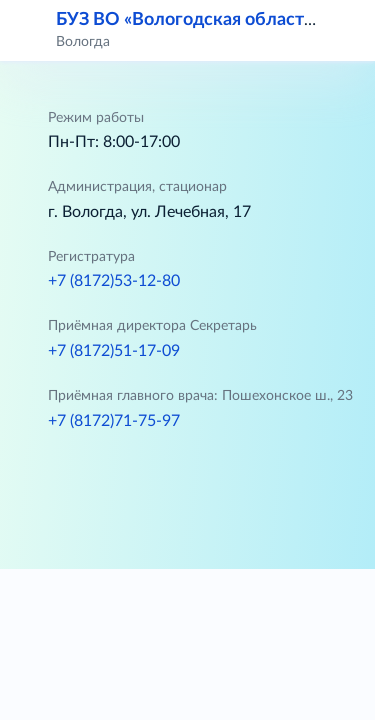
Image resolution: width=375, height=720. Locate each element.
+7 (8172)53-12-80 (114, 281)
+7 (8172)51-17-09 (114, 351)
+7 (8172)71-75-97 (114, 421)
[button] (347, 30)
